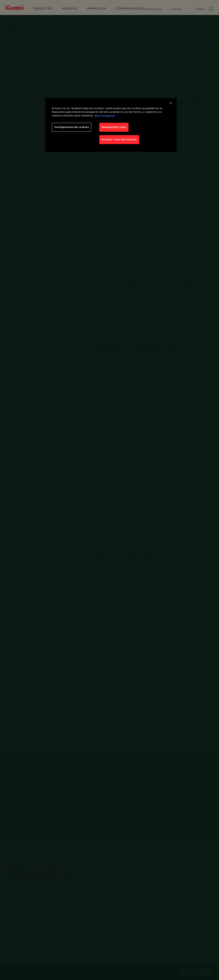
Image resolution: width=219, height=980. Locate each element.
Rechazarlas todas (114, 127)
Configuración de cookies (72, 127)
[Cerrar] (171, 103)
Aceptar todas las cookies (119, 139)
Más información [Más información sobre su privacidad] (105, 116)
